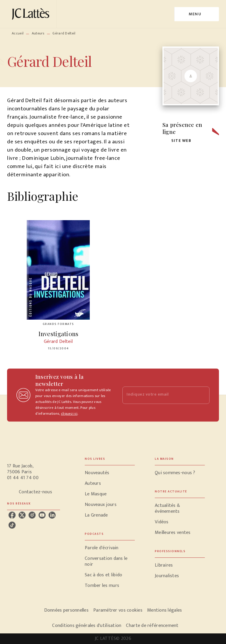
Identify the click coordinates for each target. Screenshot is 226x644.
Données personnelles (66, 610)
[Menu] (197, 14)
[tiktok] (12, 525)
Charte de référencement (152, 626)
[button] (178, 141)
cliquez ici (69, 414)
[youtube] (42, 515)
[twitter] (22, 515)
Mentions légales (164, 610)
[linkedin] (52, 515)
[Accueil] (32, 14)
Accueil (18, 33)
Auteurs (38, 33)
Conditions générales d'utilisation (87, 626)
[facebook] (12, 515)
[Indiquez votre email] (159, 395)
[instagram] (32, 515)
